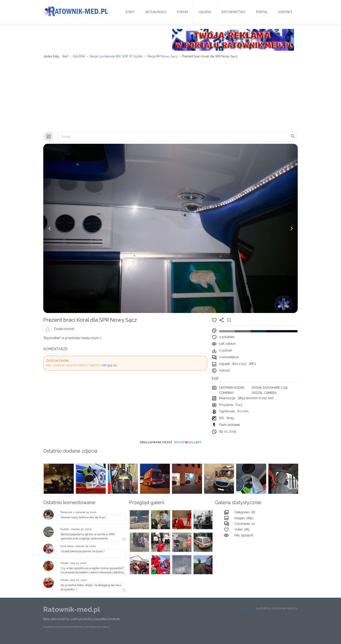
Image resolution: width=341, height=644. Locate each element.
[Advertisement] (170, 98)
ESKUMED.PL (247, 614)
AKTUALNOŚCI (83, 624)
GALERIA (101, 624)
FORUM (114, 624)
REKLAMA (50, 624)
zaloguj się (109, 370)
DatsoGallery (188, 448)
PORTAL (64, 624)
